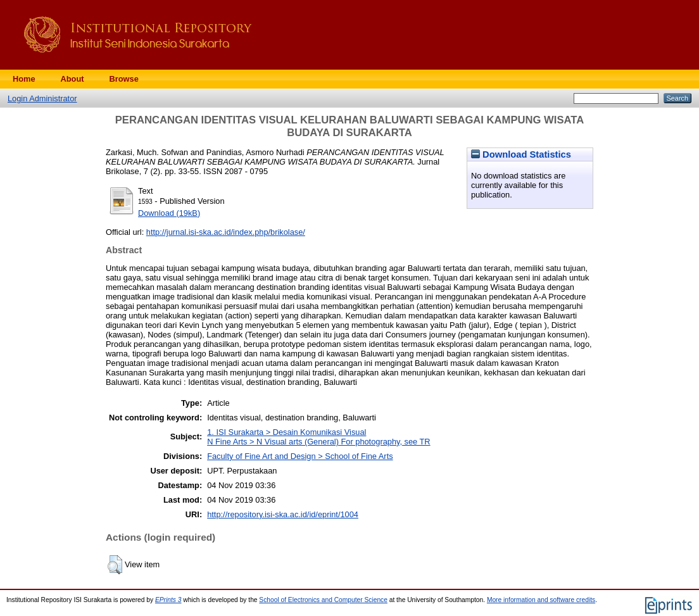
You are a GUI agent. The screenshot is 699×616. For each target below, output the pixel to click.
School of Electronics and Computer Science (323, 600)
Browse (124, 79)
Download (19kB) (169, 213)
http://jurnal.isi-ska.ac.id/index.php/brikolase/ (226, 232)
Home (24, 79)
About (72, 79)
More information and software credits (541, 600)
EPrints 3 (168, 600)
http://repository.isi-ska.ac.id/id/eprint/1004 (283, 514)
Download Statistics (521, 154)
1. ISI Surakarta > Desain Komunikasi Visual (287, 432)
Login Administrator (42, 98)
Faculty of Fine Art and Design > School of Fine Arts (300, 456)
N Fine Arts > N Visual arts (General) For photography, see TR (318, 442)
